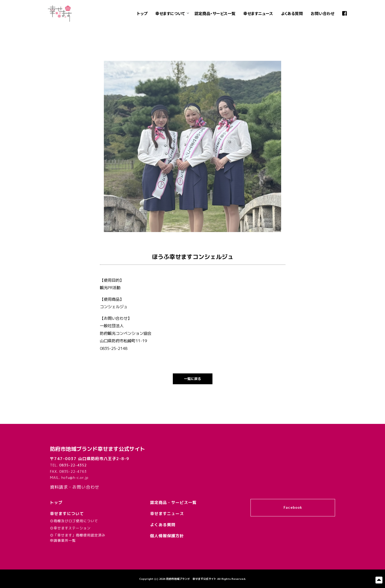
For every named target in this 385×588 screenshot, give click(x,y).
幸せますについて (170, 13)
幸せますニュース (258, 13)
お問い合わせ (323, 13)
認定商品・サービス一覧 (215, 13)
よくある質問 (292, 13)
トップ (142, 13)
